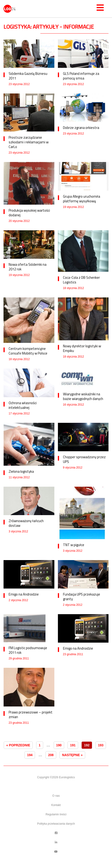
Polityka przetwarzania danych (56, 824)
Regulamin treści (56, 814)
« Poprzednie (18, 745)
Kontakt (56, 805)
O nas (56, 796)
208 (51, 755)
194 (30, 755)
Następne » (72, 755)
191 (73, 745)
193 (101, 745)
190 (59, 745)
